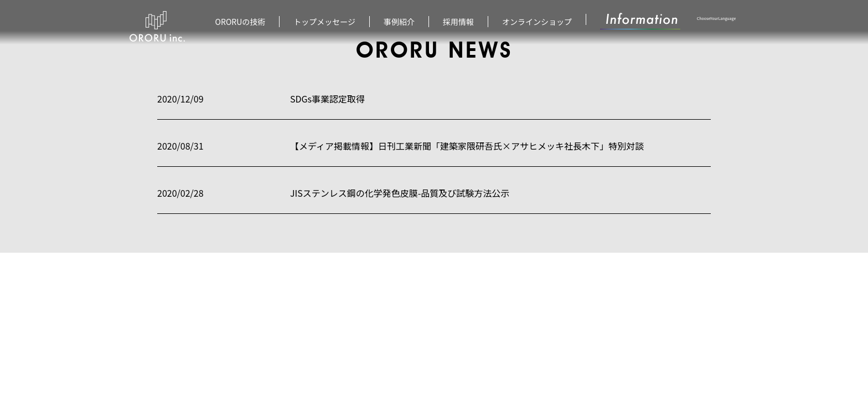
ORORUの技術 (241, 22)
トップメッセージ (324, 22)
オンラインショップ (537, 22)
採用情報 (458, 22)
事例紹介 (399, 22)
